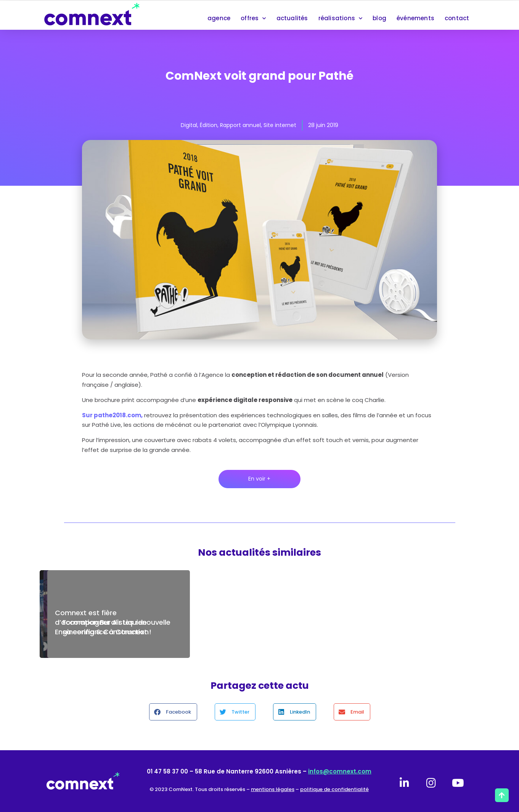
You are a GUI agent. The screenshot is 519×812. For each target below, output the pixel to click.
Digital (189, 125)
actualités (292, 18)
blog (379, 18)
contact (457, 18)
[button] (173, 712)
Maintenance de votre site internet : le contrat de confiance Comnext (260, 622)
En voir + (259, 479)
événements (415, 18)
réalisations (341, 18)
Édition (209, 125)
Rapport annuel (240, 125)
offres (253, 18)
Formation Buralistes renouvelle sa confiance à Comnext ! (406, 627)
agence (219, 18)
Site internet (280, 125)
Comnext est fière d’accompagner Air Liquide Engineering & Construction (102, 622)
